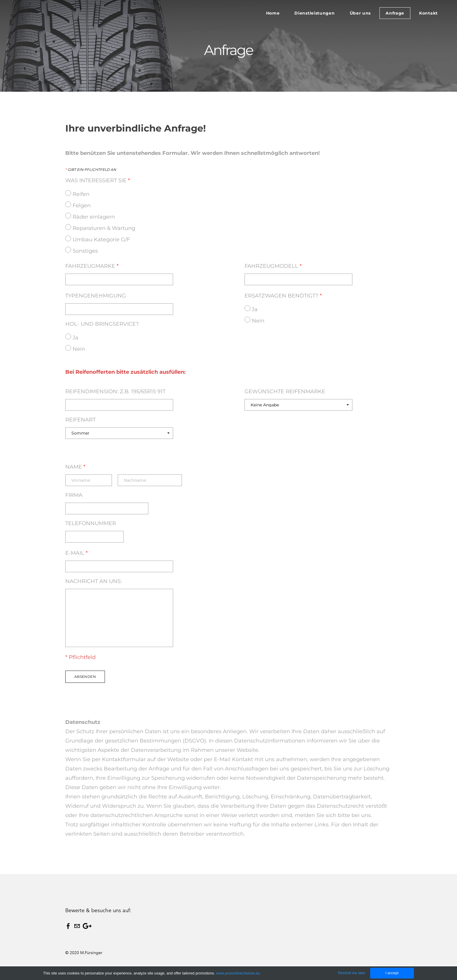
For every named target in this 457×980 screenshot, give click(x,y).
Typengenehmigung (99, 296)
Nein (79, 349)
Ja (75, 338)
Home (273, 13)
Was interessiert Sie (98, 180)
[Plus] (87, 926)
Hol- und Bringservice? (102, 324)
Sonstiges (85, 251)
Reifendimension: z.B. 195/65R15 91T (115, 391)
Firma (74, 495)
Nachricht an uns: (94, 581)
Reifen (81, 194)
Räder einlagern (94, 217)
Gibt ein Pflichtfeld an (91, 170)
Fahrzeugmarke (95, 266)
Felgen (82, 205)
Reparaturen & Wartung (104, 228)
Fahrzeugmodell (276, 266)
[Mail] (77, 926)
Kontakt (428, 13)
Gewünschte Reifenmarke (285, 391)
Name (75, 467)
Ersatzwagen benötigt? (283, 296)
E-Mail (77, 553)
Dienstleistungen (314, 13)
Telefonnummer (91, 523)
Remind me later (352, 973)
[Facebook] (68, 926)
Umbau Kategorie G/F (101, 240)
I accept (392, 973)
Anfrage (395, 13)
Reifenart (80, 420)
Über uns (360, 13)
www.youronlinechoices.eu (238, 973)
